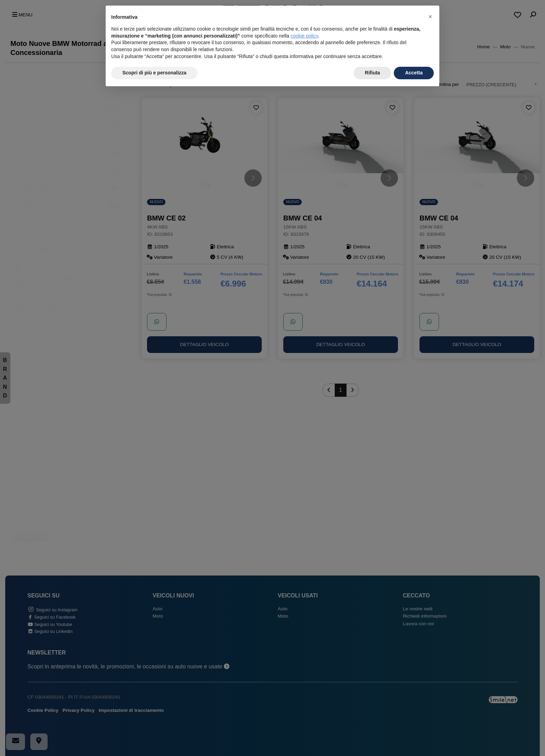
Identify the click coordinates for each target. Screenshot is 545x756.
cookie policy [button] (304, 36)
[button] (430, 17)
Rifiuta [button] (373, 73)
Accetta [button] (414, 73)
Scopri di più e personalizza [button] (154, 73)
